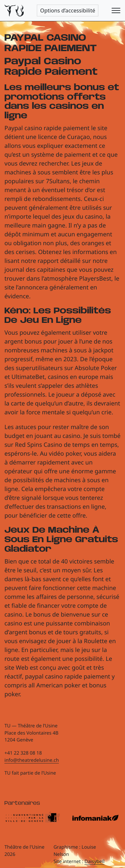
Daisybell (95, 862)
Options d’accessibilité (68, 10)
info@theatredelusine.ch (32, 760)
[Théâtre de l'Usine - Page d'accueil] (14, 11)
